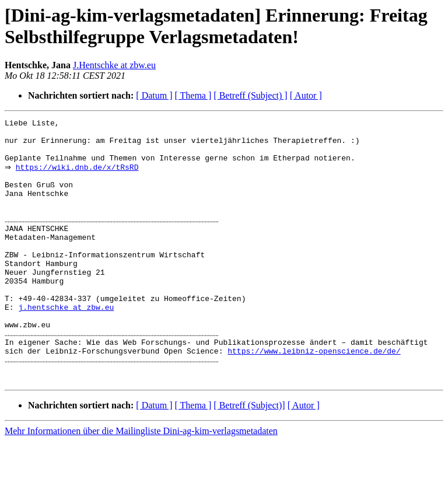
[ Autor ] (306, 95)
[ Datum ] (154, 95)
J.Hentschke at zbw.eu (114, 65)
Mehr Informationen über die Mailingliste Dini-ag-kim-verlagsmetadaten (141, 483)
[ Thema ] (193, 95)
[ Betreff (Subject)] (249, 457)
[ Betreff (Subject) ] (250, 95)
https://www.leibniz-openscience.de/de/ (314, 397)
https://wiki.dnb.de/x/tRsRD (80, 177)
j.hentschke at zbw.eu (66, 345)
